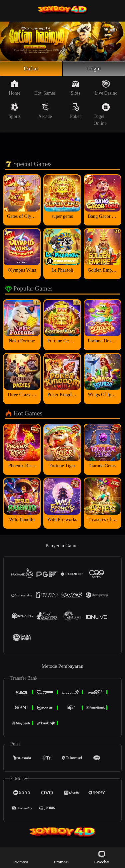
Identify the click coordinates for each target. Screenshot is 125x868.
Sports (15, 112)
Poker (75, 112)
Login (94, 69)
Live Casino (106, 89)
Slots (75, 89)
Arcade (45, 112)
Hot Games (45, 89)
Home (15, 89)
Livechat (102, 857)
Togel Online (102, 115)
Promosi (21, 857)
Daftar (31, 69)
